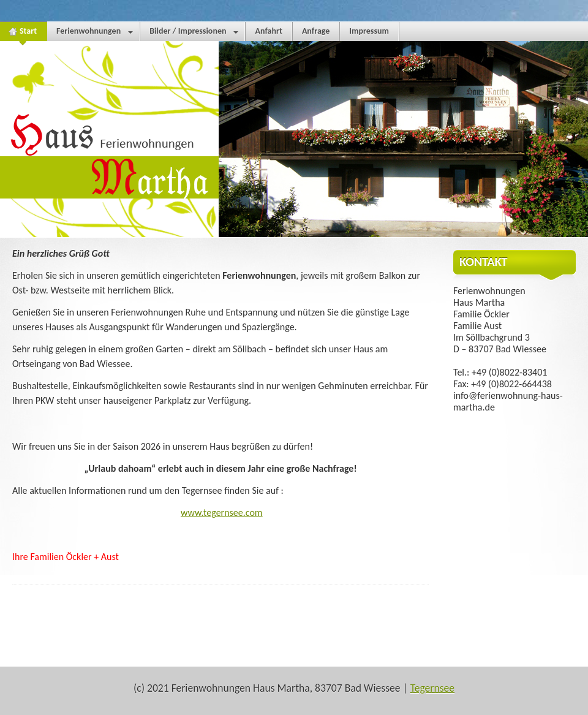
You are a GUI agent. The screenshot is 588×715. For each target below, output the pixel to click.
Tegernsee (432, 688)
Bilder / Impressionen (194, 33)
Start (23, 33)
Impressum (369, 31)
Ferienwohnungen (95, 33)
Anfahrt (268, 31)
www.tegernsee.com (222, 513)
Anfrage (316, 31)
